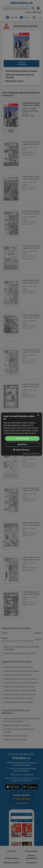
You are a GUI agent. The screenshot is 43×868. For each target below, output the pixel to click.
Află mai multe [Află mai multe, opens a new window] (30, 433)
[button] (21, 450)
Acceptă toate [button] (22, 438)
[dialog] (21, 434)
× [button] (38, 415)
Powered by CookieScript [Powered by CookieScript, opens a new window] (31, 454)
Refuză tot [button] (22, 444)
